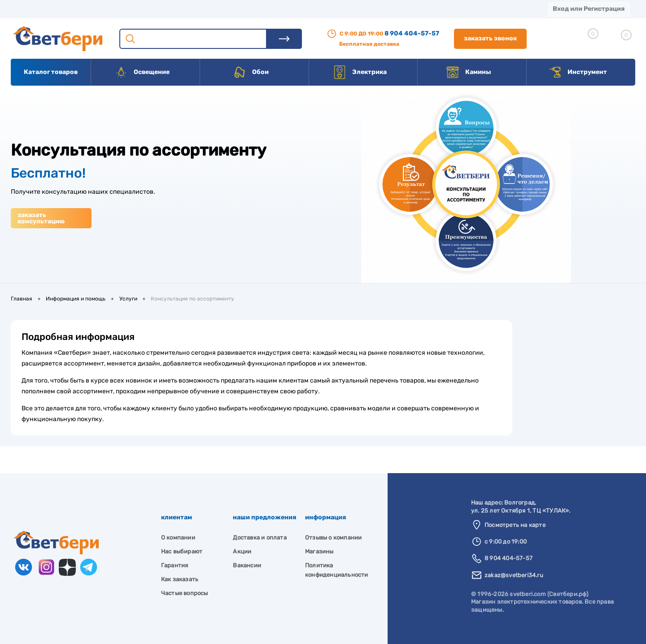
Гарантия (175, 565)
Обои (251, 72)
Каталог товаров (51, 72)
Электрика (360, 72)
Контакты (279, 9)
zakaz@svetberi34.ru (514, 575)
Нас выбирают (182, 551)
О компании (83, 9)
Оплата (188, 9)
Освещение (142, 72)
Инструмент (578, 72)
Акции (231, 9)
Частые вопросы (185, 593)
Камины (469, 72)
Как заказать (180, 579)
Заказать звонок (490, 38)
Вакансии (332, 9)
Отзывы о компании (333, 537)
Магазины (27, 9)
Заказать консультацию (41, 218)
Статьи (380, 9)
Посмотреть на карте (515, 525)
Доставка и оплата (260, 537)
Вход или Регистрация (589, 9)
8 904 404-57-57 (412, 33)
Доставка (139, 9)
